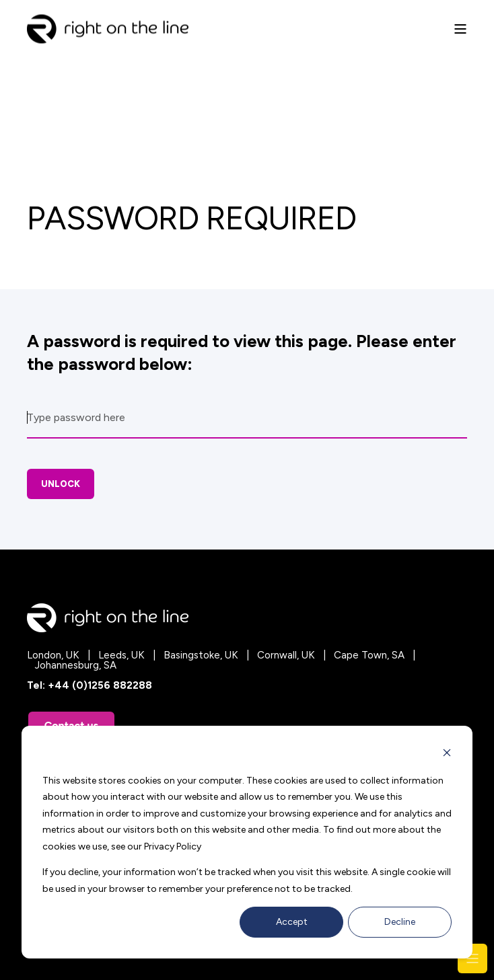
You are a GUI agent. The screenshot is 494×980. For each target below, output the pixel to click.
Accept (292, 922)
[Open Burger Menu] (460, 29)
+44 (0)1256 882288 (100, 685)
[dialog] (247, 842)
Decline (400, 922)
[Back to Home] (108, 35)
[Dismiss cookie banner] (447, 755)
